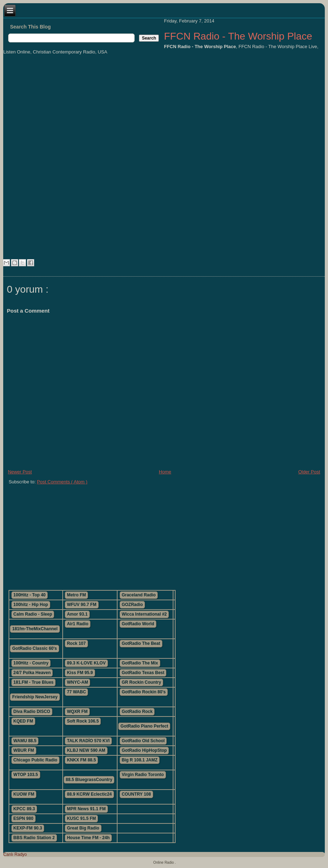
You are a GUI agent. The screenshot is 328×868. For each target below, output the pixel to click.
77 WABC (76, 692)
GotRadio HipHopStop (144, 750)
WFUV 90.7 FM (82, 605)
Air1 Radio (78, 624)
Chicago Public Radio (35, 760)
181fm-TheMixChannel (35, 629)
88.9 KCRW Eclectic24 (89, 794)
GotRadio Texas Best (143, 673)
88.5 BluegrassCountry (89, 780)
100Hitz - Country (31, 663)
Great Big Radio (83, 828)
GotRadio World (138, 624)
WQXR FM (77, 712)
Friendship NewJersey (35, 697)
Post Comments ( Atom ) (62, 482)
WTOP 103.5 (26, 775)
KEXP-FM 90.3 (28, 828)
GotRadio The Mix (140, 663)
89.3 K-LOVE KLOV (86, 663)
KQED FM (23, 721)
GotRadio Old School (143, 741)
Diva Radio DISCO (32, 712)
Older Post (309, 472)
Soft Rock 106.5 (83, 721)
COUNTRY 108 (136, 794)
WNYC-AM (77, 682)
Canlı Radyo (15, 854)
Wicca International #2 (144, 614)
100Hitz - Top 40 (30, 595)
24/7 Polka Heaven (32, 673)
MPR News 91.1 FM (86, 809)
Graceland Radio (139, 595)
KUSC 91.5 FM (81, 818)
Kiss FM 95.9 (80, 673)
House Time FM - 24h (88, 838)
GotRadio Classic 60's (35, 648)
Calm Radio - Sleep (33, 614)
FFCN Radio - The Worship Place (238, 36)
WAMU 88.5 (25, 741)
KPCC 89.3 (24, 809)
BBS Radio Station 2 (34, 838)
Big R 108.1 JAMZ (140, 760)
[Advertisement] (124, 534)
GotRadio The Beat (141, 643)
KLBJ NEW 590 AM (86, 750)
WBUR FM (24, 750)
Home (165, 472)
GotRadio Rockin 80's (144, 692)
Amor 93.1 (77, 614)
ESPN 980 (24, 818)
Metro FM (76, 595)
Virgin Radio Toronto (143, 775)
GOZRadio (132, 605)
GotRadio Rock (137, 712)
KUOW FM (24, 794)
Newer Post (20, 472)
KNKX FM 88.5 (81, 760)
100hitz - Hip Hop (31, 605)
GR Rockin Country (142, 682)
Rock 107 (76, 643)
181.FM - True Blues (34, 682)
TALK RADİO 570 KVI (88, 741)
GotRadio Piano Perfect (144, 726)
